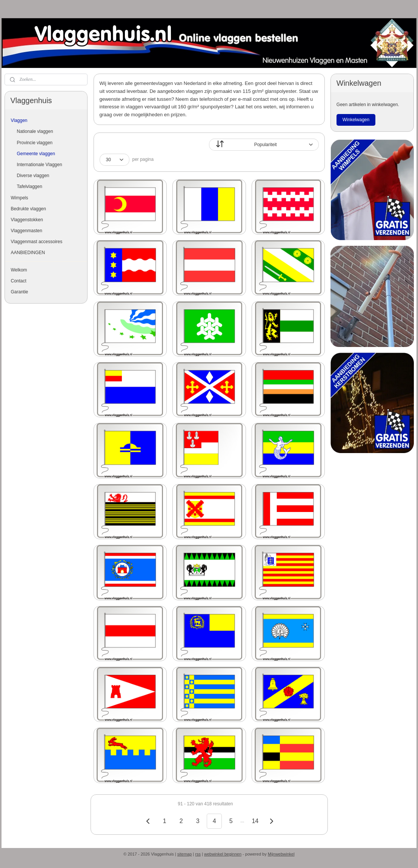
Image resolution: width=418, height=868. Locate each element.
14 (255, 821)
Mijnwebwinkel (281, 854)
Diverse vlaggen (33, 176)
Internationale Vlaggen (40, 165)
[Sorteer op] (264, 145)
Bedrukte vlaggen (28, 209)
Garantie (20, 292)
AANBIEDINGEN (28, 253)
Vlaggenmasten (27, 231)
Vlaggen (19, 120)
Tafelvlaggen (30, 187)
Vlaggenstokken (27, 220)
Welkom (19, 270)
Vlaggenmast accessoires (37, 242)
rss (198, 854)
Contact (19, 281)
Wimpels (20, 198)
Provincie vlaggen (35, 143)
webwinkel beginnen (223, 854)
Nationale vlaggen (35, 131)
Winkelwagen (356, 120)
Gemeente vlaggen (36, 154)
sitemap (185, 854)
